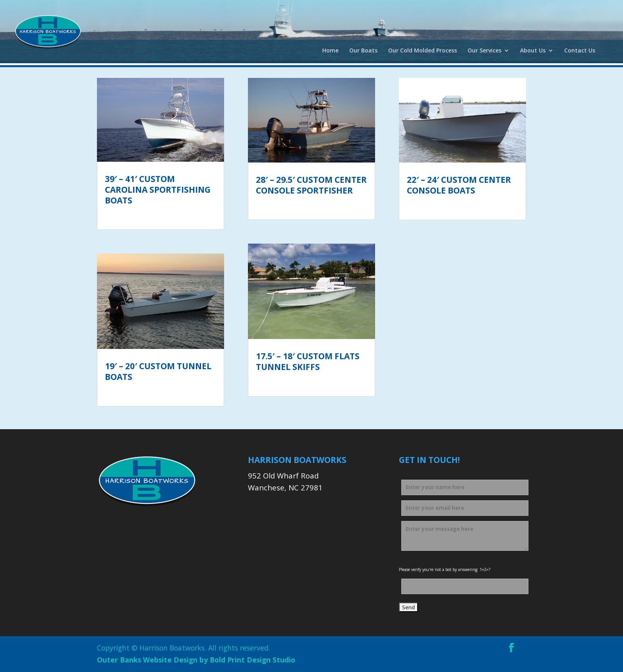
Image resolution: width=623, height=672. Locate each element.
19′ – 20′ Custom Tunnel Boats (158, 371)
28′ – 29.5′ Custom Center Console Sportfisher (311, 185)
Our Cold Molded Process (423, 51)
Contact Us (580, 51)
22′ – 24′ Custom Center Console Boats (459, 185)
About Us (533, 51)
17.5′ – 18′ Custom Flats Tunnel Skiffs (308, 361)
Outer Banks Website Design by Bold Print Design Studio (196, 660)
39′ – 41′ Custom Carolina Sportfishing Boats (158, 190)
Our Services (485, 51)
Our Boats (363, 51)
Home (330, 51)
